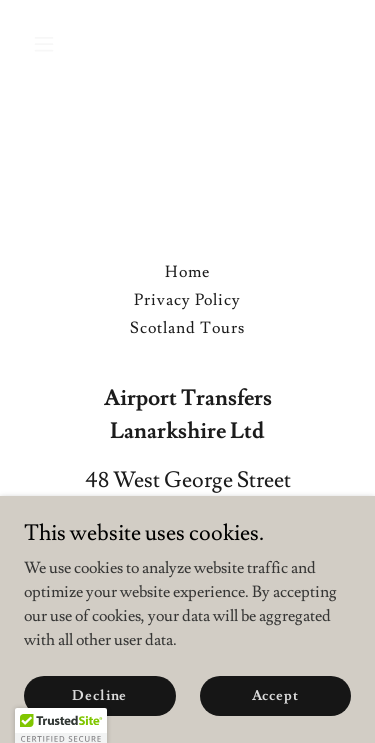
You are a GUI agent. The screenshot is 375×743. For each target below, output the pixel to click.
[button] (48, 44)
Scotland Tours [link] (187, 328)
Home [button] (187, 272)
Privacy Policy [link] (187, 300)
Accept (275, 695)
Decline (99, 695)
